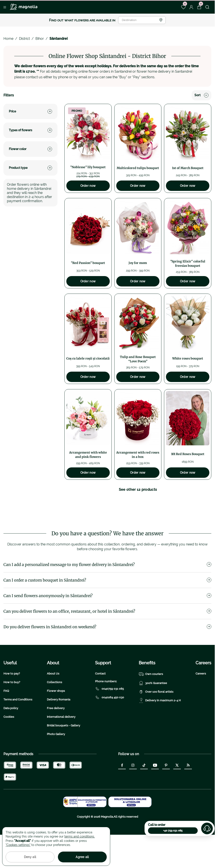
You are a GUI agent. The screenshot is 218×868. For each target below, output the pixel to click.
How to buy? (12, 710)
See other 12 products (138, 490)
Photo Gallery (56, 762)
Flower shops (56, 718)
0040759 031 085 (109, 716)
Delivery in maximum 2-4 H (160, 728)
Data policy (11, 736)
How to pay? (12, 701)
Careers (201, 701)
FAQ (6, 718)
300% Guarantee (153, 711)
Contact (100, 701)
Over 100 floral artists (156, 719)
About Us (53, 701)
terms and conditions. (80, 836)
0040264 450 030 (110, 725)
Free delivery (56, 736)
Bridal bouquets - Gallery (64, 753)
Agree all (82, 857)
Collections (54, 710)
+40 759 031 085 (173, 831)
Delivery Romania (59, 727)
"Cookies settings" (18, 845)
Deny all (30, 857)
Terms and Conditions (18, 727)
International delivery (61, 744)
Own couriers (151, 702)
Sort (201, 95)
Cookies (9, 744)
